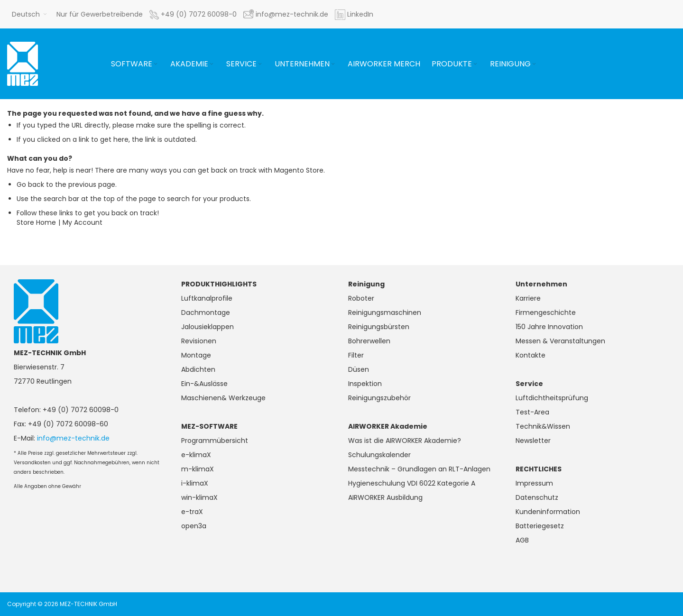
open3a (194, 526)
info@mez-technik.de (73, 438)
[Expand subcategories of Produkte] (475, 64)
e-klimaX (196, 455)
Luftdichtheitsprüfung (552, 398)
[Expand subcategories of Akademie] (212, 64)
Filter (356, 355)
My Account (83, 222)
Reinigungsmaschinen (385, 313)
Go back (30, 184)
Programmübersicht (215, 441)
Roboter (361, 298)
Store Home (36, 222)
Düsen (359, 369)
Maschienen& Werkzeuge (223, 398)
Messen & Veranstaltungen (560, 341)
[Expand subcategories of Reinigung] (534, 64)
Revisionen (199, 341)
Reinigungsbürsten (379, 327)
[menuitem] (135, 64)
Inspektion (365, 384)
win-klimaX (199, 497)
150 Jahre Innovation (549, 327)
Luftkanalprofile (207, 298)
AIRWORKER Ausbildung (385, 497)
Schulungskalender (379, 455)
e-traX (192, 512)
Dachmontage (206, 313)
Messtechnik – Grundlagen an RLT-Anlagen (419, 469)
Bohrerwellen (369, 341)
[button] (29, 14)
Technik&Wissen (543, 426)
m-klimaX (198, 469)
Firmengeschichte (546, 313)
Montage (196, 355)
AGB (522, 540)
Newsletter (533, 441)
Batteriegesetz (540, 526)
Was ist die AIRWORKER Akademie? (405, 441)
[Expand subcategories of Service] (260, 64)
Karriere (528, 298)
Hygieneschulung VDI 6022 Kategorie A (412, 483)
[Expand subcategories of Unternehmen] (333, 64)
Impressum (534, 483)
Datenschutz (537, 497)
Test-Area (532, 412)
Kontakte (531, 355)
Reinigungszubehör (379, 398)
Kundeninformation (548, 512)
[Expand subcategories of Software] (156, 64)
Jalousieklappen (208, 327)
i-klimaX (195, 483)
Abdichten (198, 369)
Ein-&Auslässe (204, 384)
